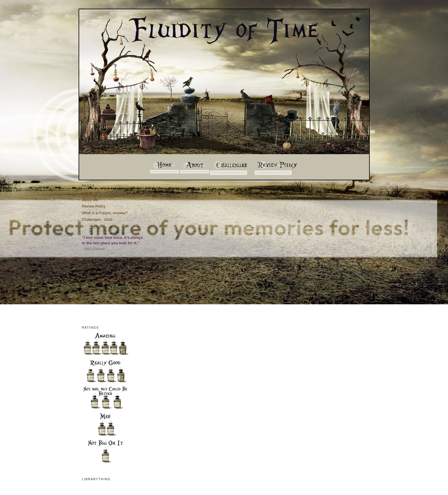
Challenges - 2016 (97, 220)
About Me (90, 200)
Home (87, 193)
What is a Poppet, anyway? (105, 213)
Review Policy (94, 206)
